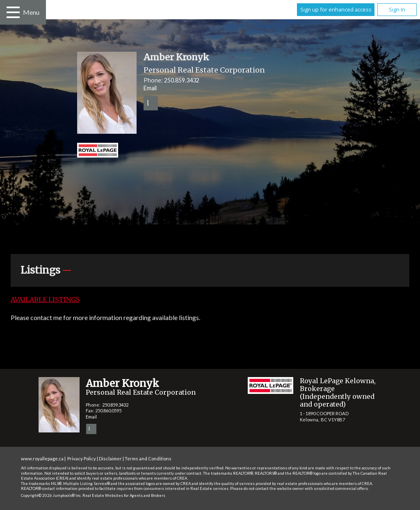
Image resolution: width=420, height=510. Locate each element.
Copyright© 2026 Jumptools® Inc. (51, 495)
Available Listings (45, 300)
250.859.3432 (182, 80)
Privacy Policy (82, 459)
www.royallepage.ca (42, 459)
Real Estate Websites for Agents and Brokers (124, 495)
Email (150, 88)
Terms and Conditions (148, 459)
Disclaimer (110, 459)
